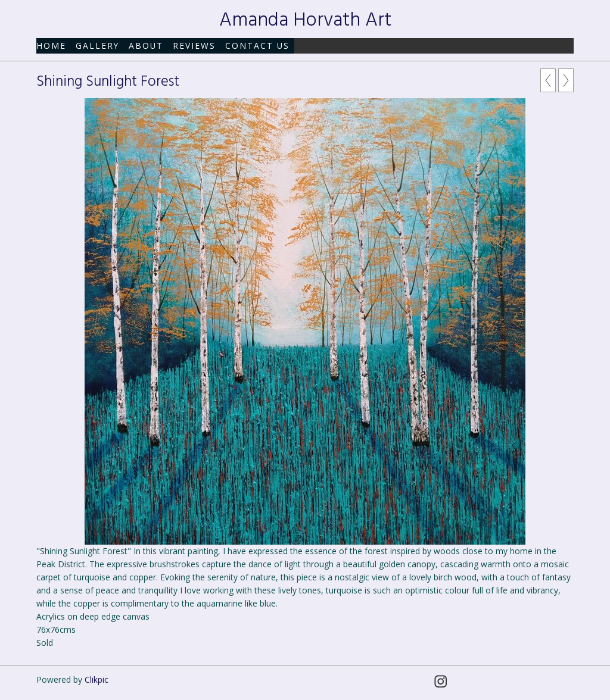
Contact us (257, 46)
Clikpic (97, 679)
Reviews (194, 46)
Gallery (97, 46)
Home (51, 46)
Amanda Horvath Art (305, 21)
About (146, 46)
